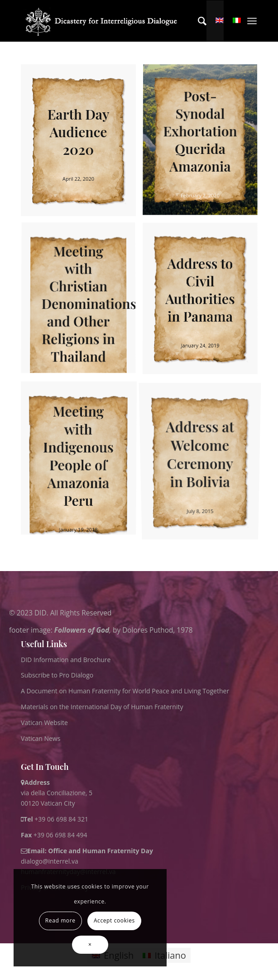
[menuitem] (198, 21)
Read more (60, 920)
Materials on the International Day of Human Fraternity (102, 707)
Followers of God (82, 630)
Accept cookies (114, 920)
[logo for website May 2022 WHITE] (104, 21)
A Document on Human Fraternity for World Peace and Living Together (125, 691)
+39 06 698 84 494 (54, 835)
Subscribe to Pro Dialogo (57, 675)
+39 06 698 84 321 (61, 819)
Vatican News (41, 738)
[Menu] (252, 21)
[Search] (198, 21)
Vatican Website (44, 723)
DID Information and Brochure (66, 660)
